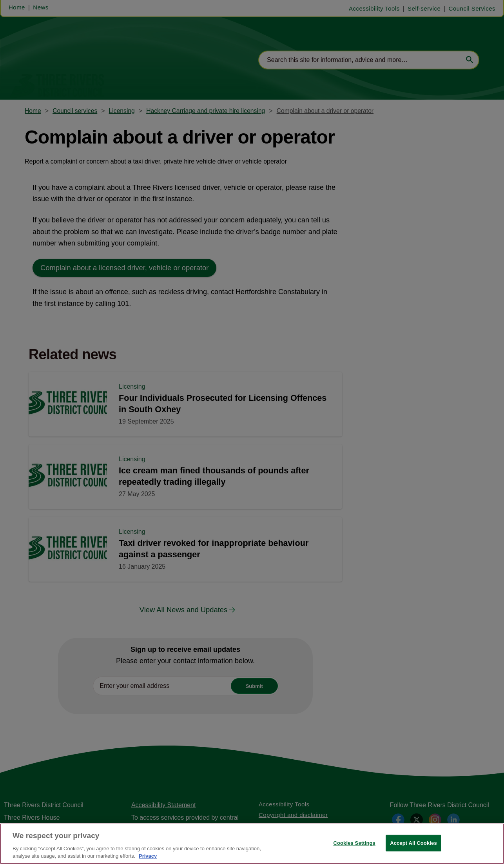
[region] (252, 844)
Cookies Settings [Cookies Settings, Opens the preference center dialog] (354, 843)
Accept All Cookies (413, 843)
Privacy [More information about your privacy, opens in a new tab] (148, 856)
